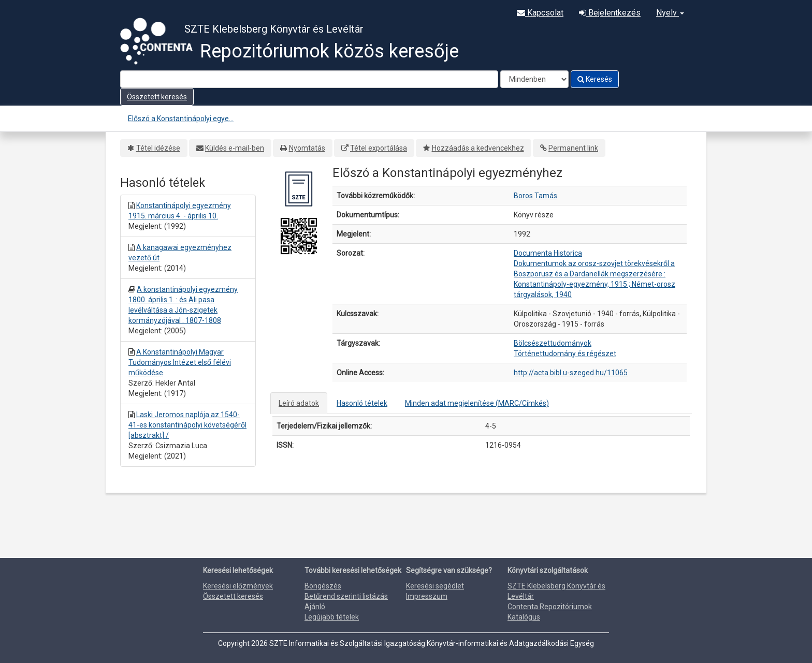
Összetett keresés (157, 97)
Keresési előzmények (238, 586)
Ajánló (315, 607)
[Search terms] (309, 79)
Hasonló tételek (362, 403)
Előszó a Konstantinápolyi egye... (181, 119)
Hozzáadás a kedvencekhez (478, 148)
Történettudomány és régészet (565, 353)
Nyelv (670, 13)
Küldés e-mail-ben (235, 148)
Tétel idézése (158, 148)
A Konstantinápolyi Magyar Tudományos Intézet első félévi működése (180, 362)
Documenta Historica (548, 253)
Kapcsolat (540, 13)
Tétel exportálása (379, 148)
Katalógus (524, 617)
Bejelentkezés (610, 13)
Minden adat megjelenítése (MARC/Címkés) (477, 403)
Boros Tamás (535, 196)
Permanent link (573, 148)
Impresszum (427, 596)
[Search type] (534, 79)
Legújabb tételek (332, 617)
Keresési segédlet (435, 586)
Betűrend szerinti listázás (346, 596)
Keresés (595, 79)
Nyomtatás (307, 148)
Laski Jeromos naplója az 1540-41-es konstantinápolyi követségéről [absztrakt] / (187, 425)
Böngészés (323, 586)
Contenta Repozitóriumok (550, 607)
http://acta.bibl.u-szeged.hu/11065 (571, 373)
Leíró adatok (299, 403)
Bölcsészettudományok (553, 343)
